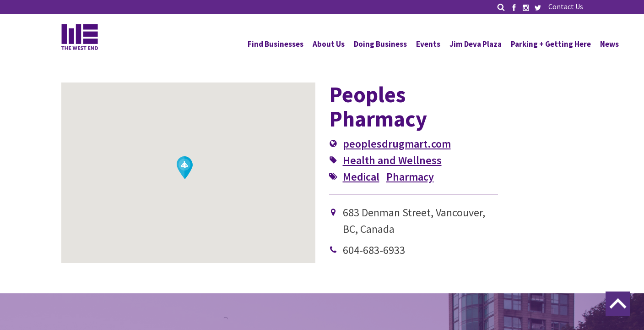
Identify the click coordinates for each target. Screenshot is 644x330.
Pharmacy (410, 177)
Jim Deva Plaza (476, 44)
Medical (361, 177)
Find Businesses (276, 44)
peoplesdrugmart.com (397, 144)
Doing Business (380, 44)
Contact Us (566, 6)
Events (428, 44)
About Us (329, 44)
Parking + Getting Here (551, 44)
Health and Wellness (392, 160)
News (609, 44)
